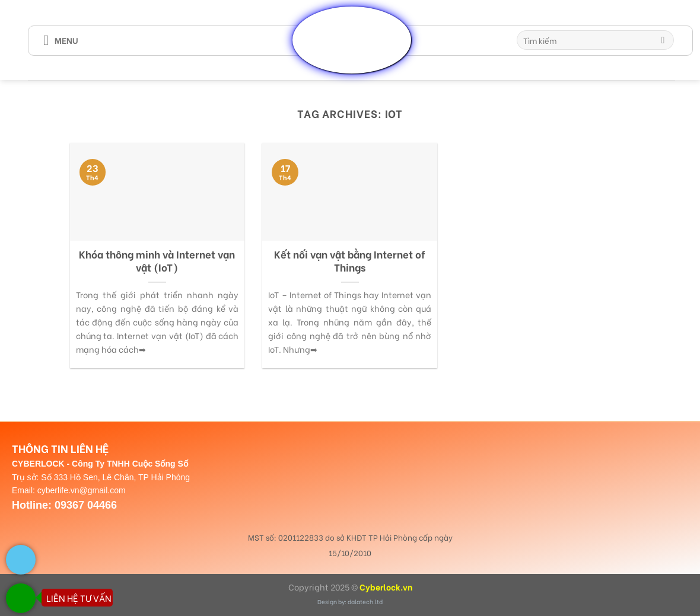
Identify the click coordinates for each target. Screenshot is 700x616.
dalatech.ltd (365, 601)
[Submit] (663, 40)
